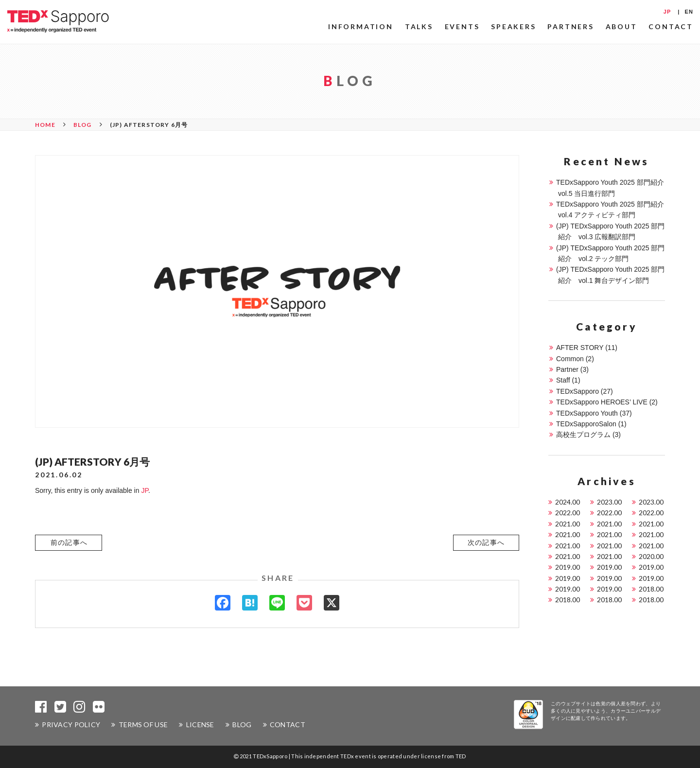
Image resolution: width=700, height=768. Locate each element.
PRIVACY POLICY (71, 724)
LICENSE (200, 724)
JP (667, 12)
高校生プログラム (583, 435)
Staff (563, 380)
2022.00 (568, 513)
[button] (69, 542)
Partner (567, 369)
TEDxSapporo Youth (587, 413)
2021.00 (568, 524)
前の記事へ (69, 542)
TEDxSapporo (577, 391)
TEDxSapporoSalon (586, 424)
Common (570, 359)
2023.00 (609, 502)
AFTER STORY (580, 348)
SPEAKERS (513, 26)
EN (689, 12)
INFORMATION (361, 26)
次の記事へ (486, 542)
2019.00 (568, 567)
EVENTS (462, 26)
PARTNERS (570, 26)
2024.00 (568, 502)
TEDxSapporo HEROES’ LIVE (602, 402)
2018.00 (651, 589)
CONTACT (671, 26)
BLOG (242, 724)
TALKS (419, 26)
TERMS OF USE (143, 724)
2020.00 (651, 556)
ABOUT (621, 26)
